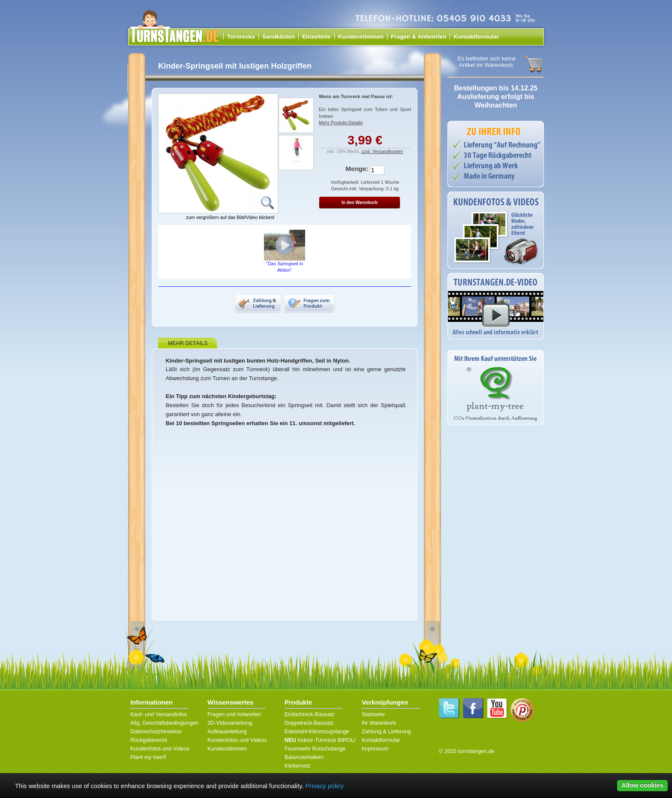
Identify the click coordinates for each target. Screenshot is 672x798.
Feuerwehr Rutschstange (315, 748)
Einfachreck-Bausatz (310, 714)
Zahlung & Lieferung (386, 731)
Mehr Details (187, 343)
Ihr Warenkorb (379, 723)
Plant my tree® (148, 757)
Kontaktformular (476, 37)
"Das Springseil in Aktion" (285, 251)
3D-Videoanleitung (230, 723)
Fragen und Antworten (234, 714)
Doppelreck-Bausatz (309, 723)
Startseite (373, 714)
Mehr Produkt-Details (341, 123)
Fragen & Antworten (418, 37)
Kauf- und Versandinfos (159, 714)
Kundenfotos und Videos (160, 748)
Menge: (357, 169)
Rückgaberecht (149, 740)
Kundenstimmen (361, 37)
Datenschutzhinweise (156, 731)
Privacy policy (325, 786)
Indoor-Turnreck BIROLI (320, 740)
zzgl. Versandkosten (382, 151)
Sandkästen (279, 37)
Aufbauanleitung (227, 731)
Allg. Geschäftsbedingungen (164, 723)
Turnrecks (241, 37)
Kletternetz (298, 766)
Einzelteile (316, 37)
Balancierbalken (304, 757)
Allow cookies (642, 785)
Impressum (375, 748)
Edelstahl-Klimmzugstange (317, 731)
